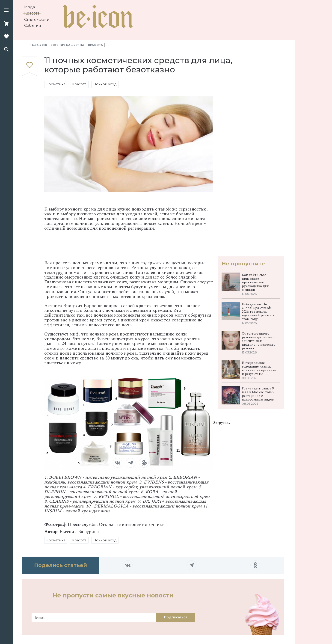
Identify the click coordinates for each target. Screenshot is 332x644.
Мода (30, 7)
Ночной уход (105, 84)
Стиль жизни (37, 19)
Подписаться (176, 617)
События (33, 25)
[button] (6, 11)
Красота (32, 13)
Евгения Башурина (68, 45)
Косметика (56, 84)
